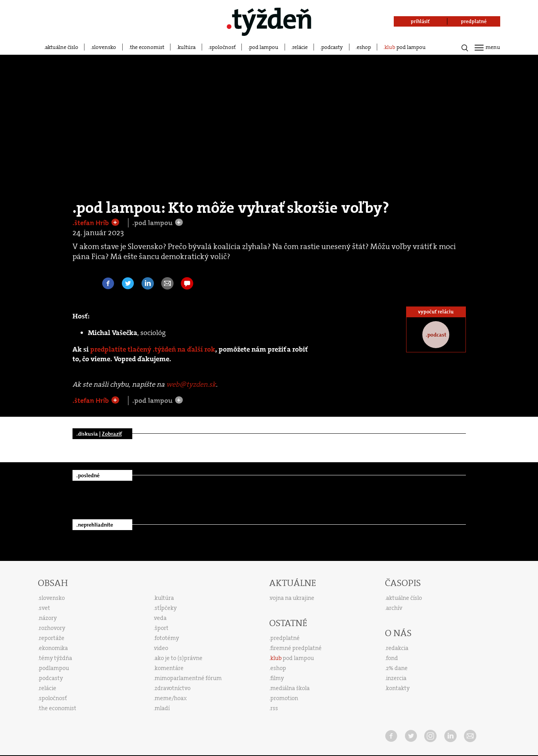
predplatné (285, 638)
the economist (147, 47)
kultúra (187, 47)
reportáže (52, 638)
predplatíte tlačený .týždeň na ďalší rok (153, 349)
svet (45, 608)
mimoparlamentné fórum (188, 678)
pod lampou (264, 47)
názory (48, 618)
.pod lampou (153, 223)
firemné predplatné (296, 648)
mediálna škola (290, 688)
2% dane (397, 668)
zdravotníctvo (173, 688)
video (161, 648)
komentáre (169, 668)
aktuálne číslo (62, 47)
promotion (284, 698)
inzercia (396, 678)
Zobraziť (112, 434)
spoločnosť (223, 47)
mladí (162, 708)
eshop (364, 47)
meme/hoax (171, 698)
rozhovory (52, 628)
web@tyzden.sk (191, 384)
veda (160, 618)
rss (274, 708)
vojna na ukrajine (292, 598)
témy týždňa (56, 658)
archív (394, 608)
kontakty (398, 688)
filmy (277, 678)
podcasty (332, 47)
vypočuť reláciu (436, 312)
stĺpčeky (166, 608)
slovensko (104, 47)
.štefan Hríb (91, 223)
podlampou (54, 668)
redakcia (397, 648)
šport (162, 628)
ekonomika (53, 648)
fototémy (167, 638)
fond (392, 658)
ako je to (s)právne (179, 658)
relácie (300, 47)
